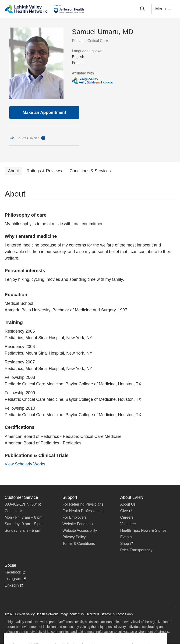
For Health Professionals (83, 511)
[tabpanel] (90, 330)
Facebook (15, 572)
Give (126, 511)
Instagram (15, 579)
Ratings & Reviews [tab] (44, 171)
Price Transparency (136, 550)
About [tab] (13, 171)
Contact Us (14, 511)
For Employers (75, 517)
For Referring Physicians (83, 504)
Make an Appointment (44, 113)
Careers (127, 517)
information (43, 138)
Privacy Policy (74, 537)
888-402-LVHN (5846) (23, 504)
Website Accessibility (80, 530)
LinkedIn (14, 585)
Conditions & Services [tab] (90, 171)
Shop (127, 544)
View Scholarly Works (25, 464)
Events (126, 537)
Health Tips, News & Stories (143, 530)
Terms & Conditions (79, 544)
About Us (128, 504)
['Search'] (142, 9)
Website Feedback (78, 524)
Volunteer (128, 524)
